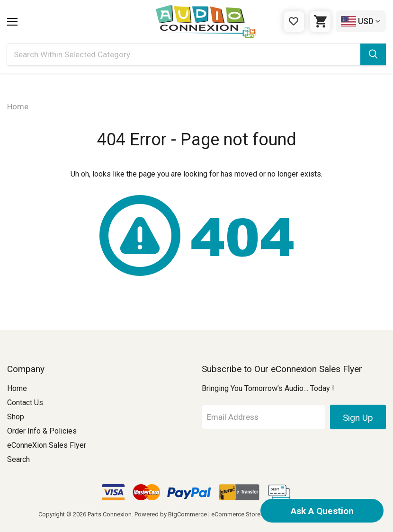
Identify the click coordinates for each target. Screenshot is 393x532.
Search (18, 459)
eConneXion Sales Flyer (47, 445)
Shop (16, 417)
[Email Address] (264, 417)
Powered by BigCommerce (171, 514)
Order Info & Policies (42, 431)
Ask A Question (322, 511)
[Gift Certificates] (294, 22)
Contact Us (25, 403)
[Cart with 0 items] (320, 22)
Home (17, 388)
